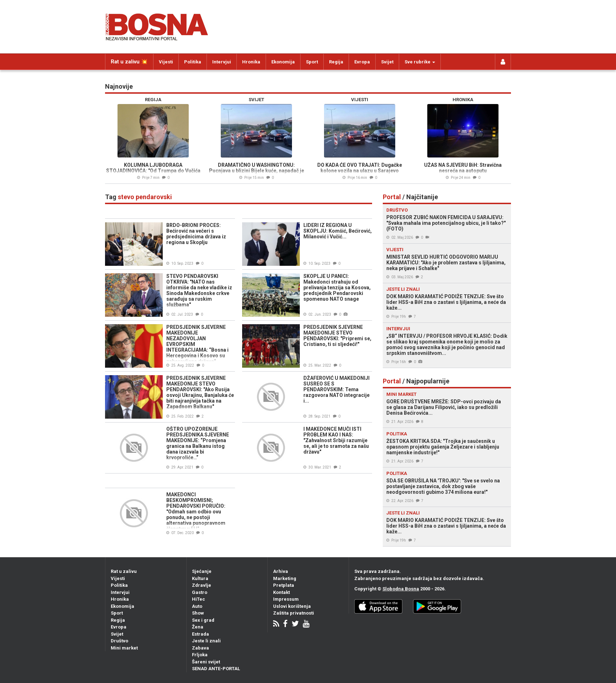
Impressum (286, 599)
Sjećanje (202, 571)
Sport (312, 62)
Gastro (200, 592)
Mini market (124, 648)
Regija (336, 62)
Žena (198, 627)
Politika (193, 62)
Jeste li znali (206, 641)
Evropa (362, 62)
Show (198, 613)
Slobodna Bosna (401, 589)
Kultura (200, 578)
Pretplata (284, 585)
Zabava (200, 648)
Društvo (119, 641)
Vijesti (166, 62)
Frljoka (200, 655)
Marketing (285, 578)
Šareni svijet (206, 662)
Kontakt (281, 592)
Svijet (387, 62)
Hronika (251, 62)
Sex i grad (203, 620)
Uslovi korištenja (292, 606)
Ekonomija (283, 62)
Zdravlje (202, 585)
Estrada (200, 634)
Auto (197, 606)
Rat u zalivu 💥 (129, 62)
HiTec (199, 599)
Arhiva (281, 571)
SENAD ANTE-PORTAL (216, 669)
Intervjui (222, 62)
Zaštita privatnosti (294, 613)
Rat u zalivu (124, 571)
